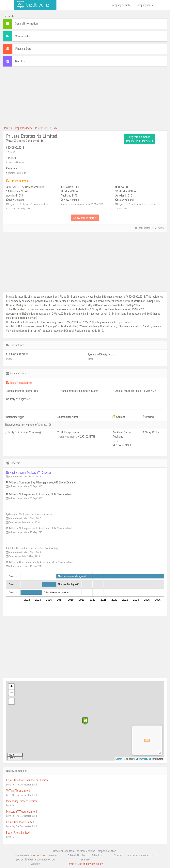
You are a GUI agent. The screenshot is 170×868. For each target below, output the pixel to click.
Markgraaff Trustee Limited (22, 812)
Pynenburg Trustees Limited (22, 801)
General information (26, 24)
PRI (47, 128)
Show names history (85, 218)
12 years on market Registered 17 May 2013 (139, 139)
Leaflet (119, 759)
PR (41, 128)
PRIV (55, 128)
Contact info (22, 36)
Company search (120, 5)
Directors (20, 61)
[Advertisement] (85, 98)
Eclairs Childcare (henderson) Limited (27, 780)
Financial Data (23, 49)
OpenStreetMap (143, 759)
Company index (144, 5)
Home (6, 128)
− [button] (12, 693)
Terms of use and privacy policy (85, 864)
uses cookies (38, 855)
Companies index (23, 128)
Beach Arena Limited (18, 833)
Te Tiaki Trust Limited (18, 791)
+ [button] (12, 687)
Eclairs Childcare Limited (20, 822)
